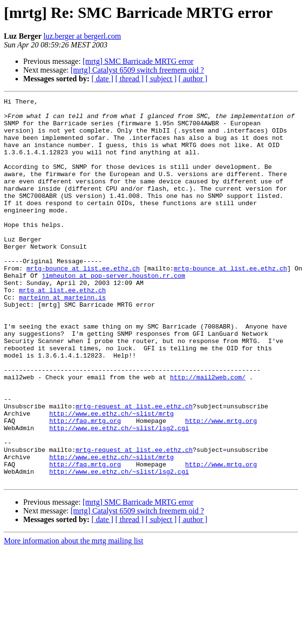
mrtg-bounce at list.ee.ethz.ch (83, 303)
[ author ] (193, 79)
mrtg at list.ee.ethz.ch (62, 329)
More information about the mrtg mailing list (74, 618)
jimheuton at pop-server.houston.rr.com (113, 312)
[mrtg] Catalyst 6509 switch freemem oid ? (137, 70)
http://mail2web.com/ (208, 434)
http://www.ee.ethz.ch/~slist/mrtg (112, 477)
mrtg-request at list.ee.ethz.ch (134, 468)
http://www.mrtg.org (221, 486)
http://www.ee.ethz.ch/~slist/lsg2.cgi (119, 494)
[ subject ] (161, 79)
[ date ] (102, 79)
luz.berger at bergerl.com (82, 36)
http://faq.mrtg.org (85, 486)
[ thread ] (129, 79)
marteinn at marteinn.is (62, 338)
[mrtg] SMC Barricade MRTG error (138, 61)
